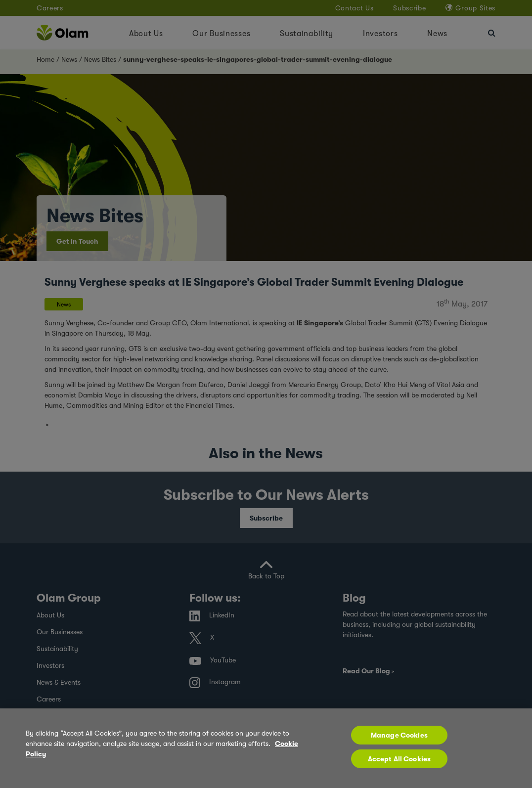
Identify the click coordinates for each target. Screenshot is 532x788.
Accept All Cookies (399, 759)
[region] (266, 748)
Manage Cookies (399, 735)
